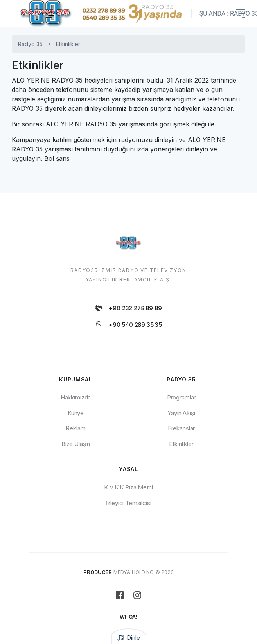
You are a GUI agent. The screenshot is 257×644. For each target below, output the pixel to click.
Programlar (181, 397)
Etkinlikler (181, 444)
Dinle (128, 638)
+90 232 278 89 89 (128, 308)
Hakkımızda (76, 397)
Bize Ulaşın (76, 444)
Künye (76, 413)
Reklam (75, 428)
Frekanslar (181, 428)
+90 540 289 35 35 (128, 325)
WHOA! (128, 617)
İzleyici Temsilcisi (129, 503)
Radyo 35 (30, 44)
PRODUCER (98, 572)
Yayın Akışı (181, 413)
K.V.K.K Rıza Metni (128, 487)
